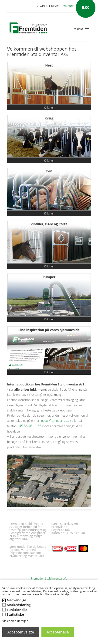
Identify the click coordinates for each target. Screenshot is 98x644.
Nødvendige (17, 600)
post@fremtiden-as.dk (56, 421)
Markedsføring (19, 605)
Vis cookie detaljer (15, 621)
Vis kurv (68, 6)
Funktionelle (17, 610)
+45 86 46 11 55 (29, 426)
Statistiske (15, 614)
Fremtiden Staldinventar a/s (49, 579)
